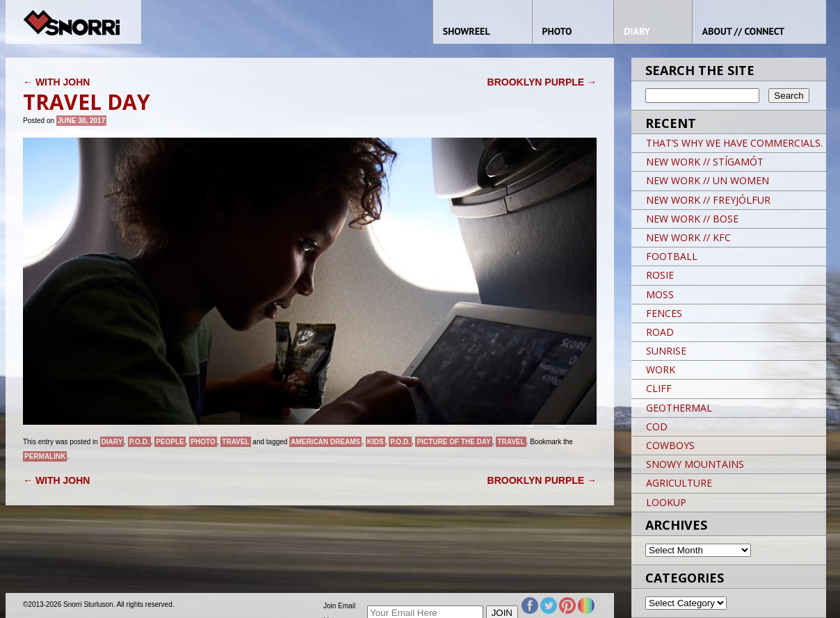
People (170, 442)
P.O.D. (139, 442)
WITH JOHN (56, 82)
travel (511, 442)
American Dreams (325, 442)
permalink (45, 456)
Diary (112, 442)
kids (375, 442)
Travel (235, 442)
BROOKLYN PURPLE (542, 82)
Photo (203, 442)
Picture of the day (453, 442)
